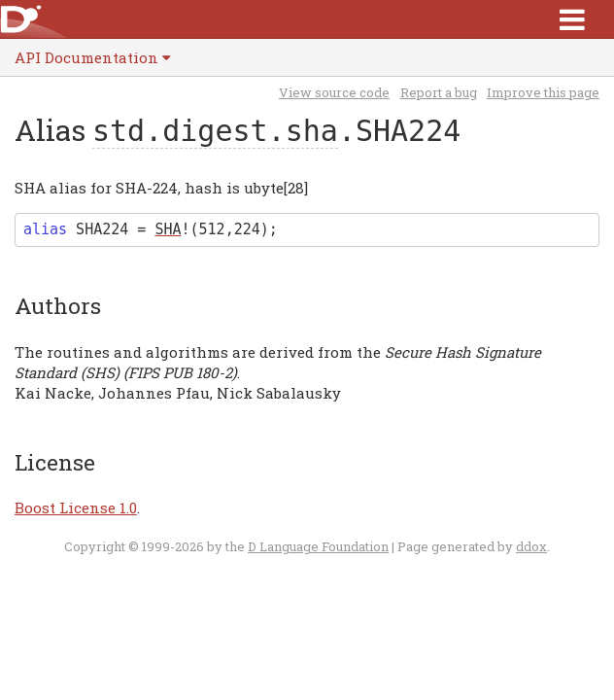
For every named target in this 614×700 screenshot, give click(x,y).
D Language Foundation (318, 546)
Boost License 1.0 (76, 507)
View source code (334, 92)
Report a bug (439, 92)
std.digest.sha (215, 131)
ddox (531, 546)
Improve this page (543, 92)
